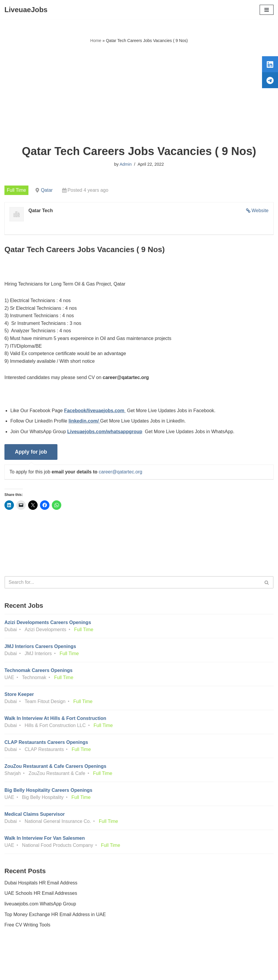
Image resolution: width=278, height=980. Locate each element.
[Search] (132, 582)
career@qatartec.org (120, 472)
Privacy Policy (20, 959)
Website (260, 211)
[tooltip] (270, 64)
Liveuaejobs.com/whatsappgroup (105, 432)
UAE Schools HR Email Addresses (41, 893)
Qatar (47, 190)
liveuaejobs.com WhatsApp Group (40, 904)
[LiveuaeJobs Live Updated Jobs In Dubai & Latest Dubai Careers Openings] (26, 10)
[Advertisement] (139, 94)
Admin (126, 164)
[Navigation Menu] (267, 10)
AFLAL (172, 971)
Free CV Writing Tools (27, 925)
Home (96, 41)
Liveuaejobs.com (117, 971)
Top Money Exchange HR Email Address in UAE (55, 914)
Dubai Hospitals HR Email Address (41, 883)
